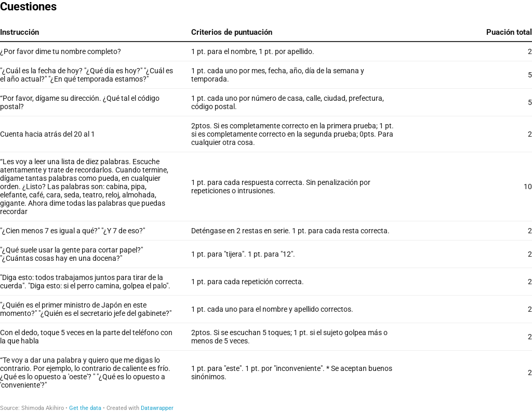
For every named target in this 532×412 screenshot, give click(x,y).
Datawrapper (157, 408)
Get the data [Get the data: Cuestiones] (85, 408)
